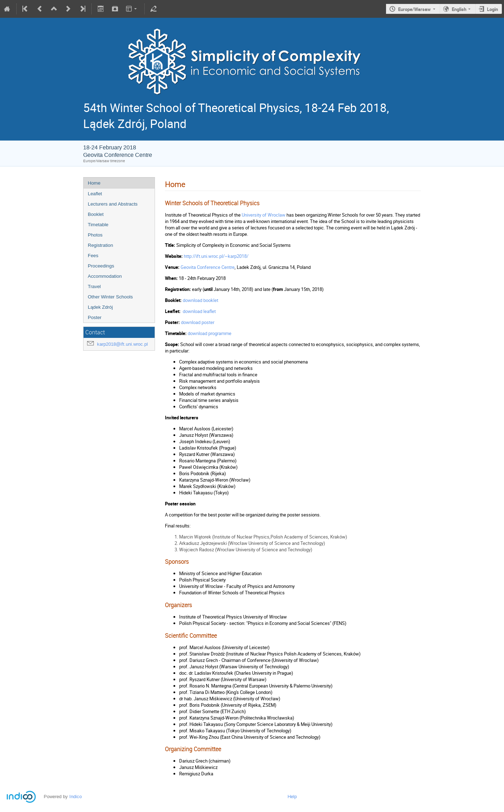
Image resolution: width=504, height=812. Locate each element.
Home (94, 183)
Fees (93, 256)
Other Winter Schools (110, 297)
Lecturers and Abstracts (113, 204)
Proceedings (101, 266)
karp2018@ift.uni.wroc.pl (122, 344)
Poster (95, 317)
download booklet (200, 300)
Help (292, 797)
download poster (198, 322)
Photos (95, 235)
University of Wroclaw (264, 215)
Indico (76, 797)
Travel (94, 286)
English (459, 9)
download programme (210, 333)
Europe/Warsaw (414, 9)
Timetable (98, 225)
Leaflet (95, 194)
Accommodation (105, 276)
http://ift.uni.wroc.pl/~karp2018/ (216, 256)
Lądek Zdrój (100, 307)
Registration (100, 245)
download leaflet (199, 311)
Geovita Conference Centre (208, 267)
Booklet (96, 214)
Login (492, 9)
